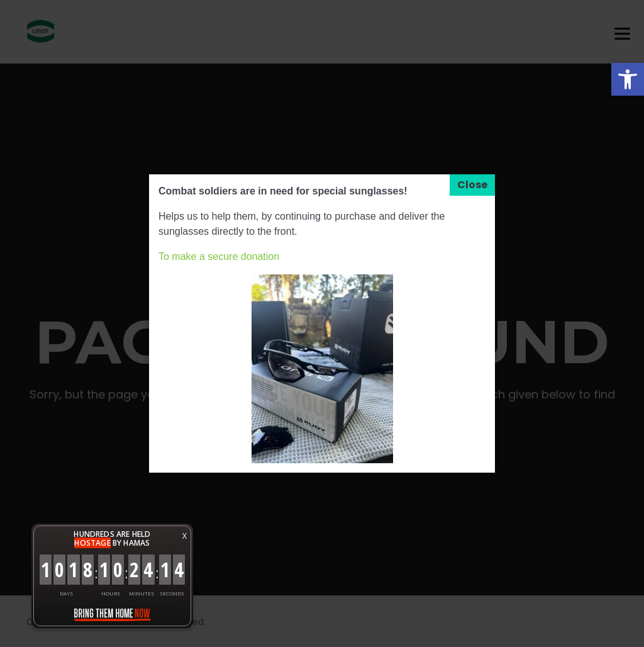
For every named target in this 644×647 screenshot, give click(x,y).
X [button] (185, 536)
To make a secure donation (219, 256)
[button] (628, 79)
